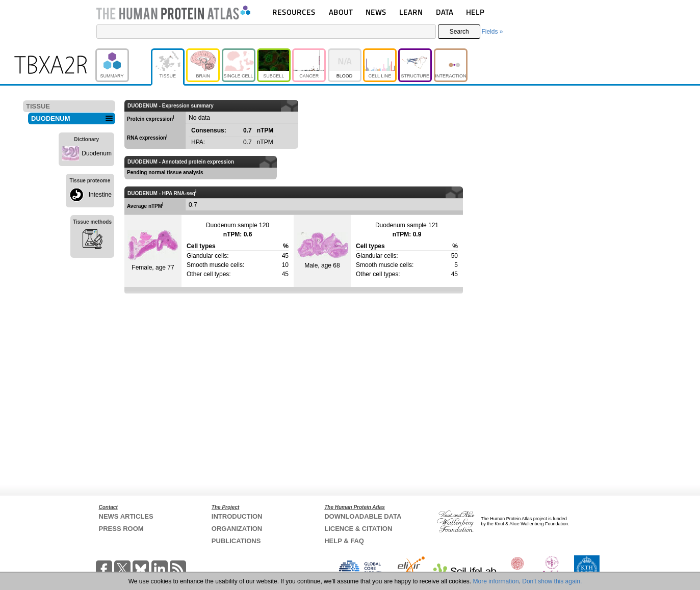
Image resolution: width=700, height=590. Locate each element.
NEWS (376, 12)
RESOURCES (294, 12)
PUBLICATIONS (236, 541)
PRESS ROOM (121, 529)
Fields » (492, 32)
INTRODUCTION (237, 516)
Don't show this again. (552, 581)
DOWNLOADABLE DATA (363, 516)
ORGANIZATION (237, 529)
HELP (475, 12)
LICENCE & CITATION (358, 529)
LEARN (411, 12)
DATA (445, 12)
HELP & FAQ (344, 541)
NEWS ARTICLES (126, 516)
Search (459, 32)
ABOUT (341, 12)
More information (496, 581)
